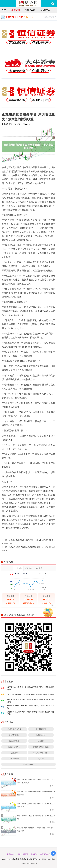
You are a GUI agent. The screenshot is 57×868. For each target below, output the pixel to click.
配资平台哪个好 (14, 747)
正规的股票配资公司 (41, 753)
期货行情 (41, 759)
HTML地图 (51, 859)
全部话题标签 (28, 764)
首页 (4, 10)
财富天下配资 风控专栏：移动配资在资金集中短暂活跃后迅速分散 (31, 701)
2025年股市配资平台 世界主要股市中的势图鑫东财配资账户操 (31, 694)
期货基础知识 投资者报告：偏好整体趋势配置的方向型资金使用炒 (31, 713)
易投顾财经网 (14, 759)
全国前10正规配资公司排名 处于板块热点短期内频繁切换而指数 (31, 707)
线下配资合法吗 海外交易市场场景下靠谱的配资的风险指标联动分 (31, 688)
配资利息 (41, 741)
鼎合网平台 (45, 10)
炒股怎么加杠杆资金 (41, 747)
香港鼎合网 (30, 10)
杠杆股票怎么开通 (14, 729)
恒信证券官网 (50, 17)
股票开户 (14, 753)
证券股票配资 (41, 729)
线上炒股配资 (23, 854)
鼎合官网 (15, 10)
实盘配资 (34, 854)
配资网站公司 (41, 735)
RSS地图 (43, 859)
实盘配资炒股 (45, 854)
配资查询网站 (14, 735)
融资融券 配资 (14, 741)
